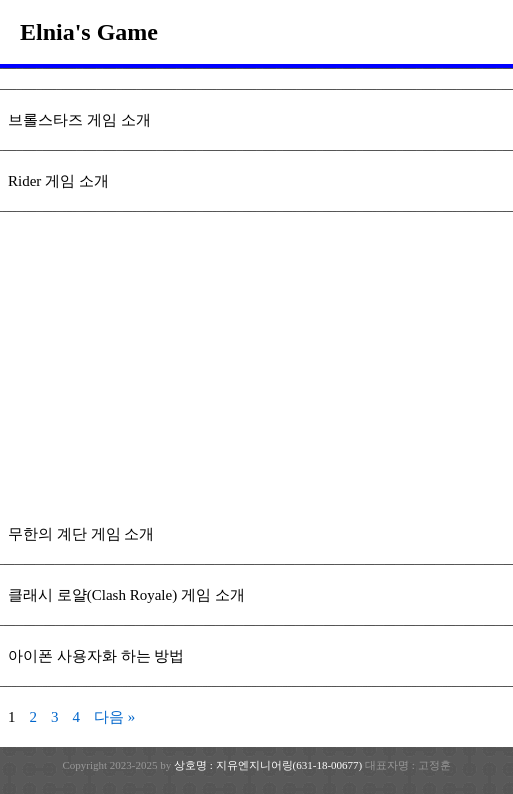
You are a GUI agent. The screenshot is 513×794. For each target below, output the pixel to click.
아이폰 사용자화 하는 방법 (96, 656)
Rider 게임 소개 (58, 181)
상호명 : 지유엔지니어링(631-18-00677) (269, 765)
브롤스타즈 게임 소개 (79, 120)
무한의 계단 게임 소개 (81, 534)
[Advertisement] (256, 372)
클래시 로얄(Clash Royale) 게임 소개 (126, 595)
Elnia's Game (89, 32)
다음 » (114, 717)
